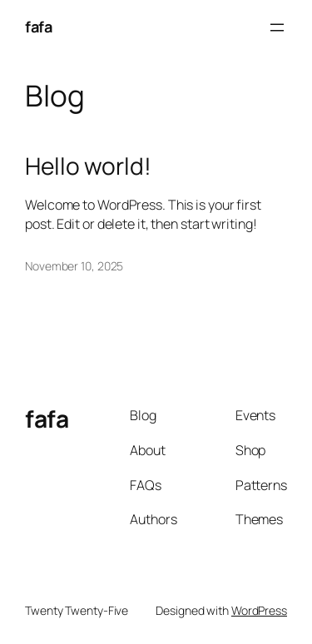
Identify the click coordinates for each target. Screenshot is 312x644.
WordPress (259, 610)
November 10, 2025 (74, 266)
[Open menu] (277, 27)
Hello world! (88, 166)
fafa (38, 27)
